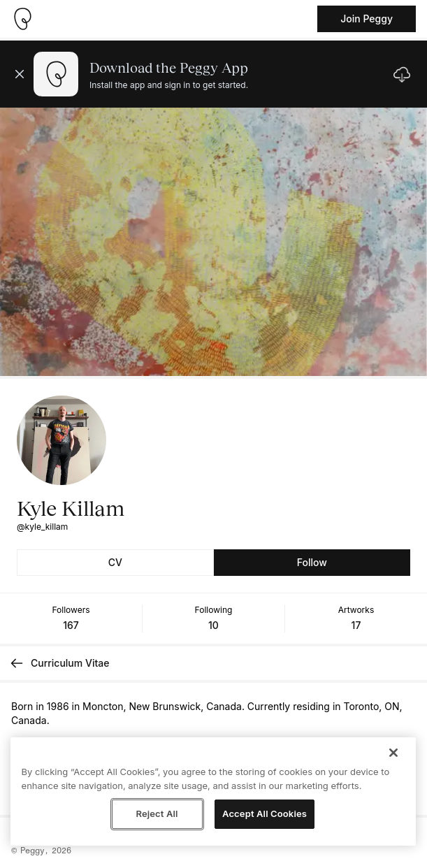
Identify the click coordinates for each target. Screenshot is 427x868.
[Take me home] (22, 19)
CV (115, 562)
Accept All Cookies (265, 813)
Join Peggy (367, 19)
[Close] (393, 753)
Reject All (157, 813)
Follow (312, 562)
